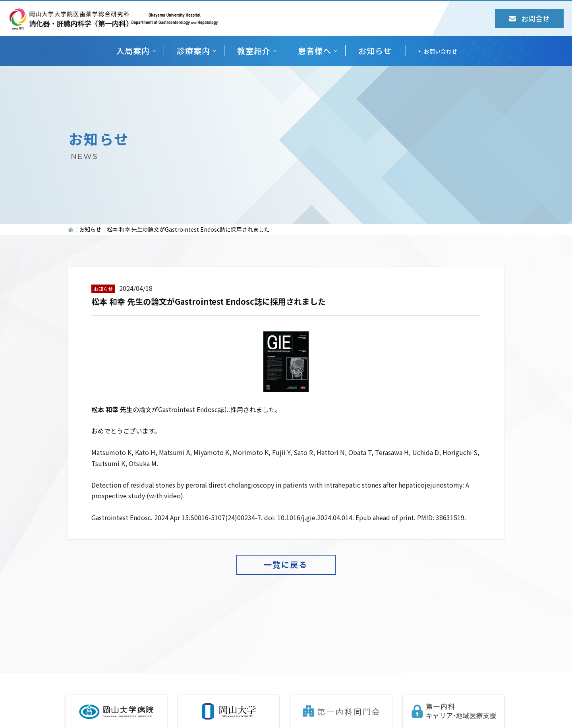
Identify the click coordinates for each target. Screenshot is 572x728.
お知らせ (375, 51)
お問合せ (529, 18)
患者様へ (315, 51)
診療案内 (193, 51)
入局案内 (133, 51)
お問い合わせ (441, 51)
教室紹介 (254, 51)
